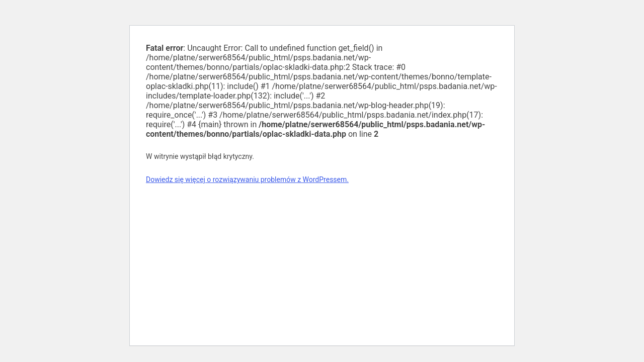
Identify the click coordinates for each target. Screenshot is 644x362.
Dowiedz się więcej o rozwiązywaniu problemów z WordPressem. (247, 179)
